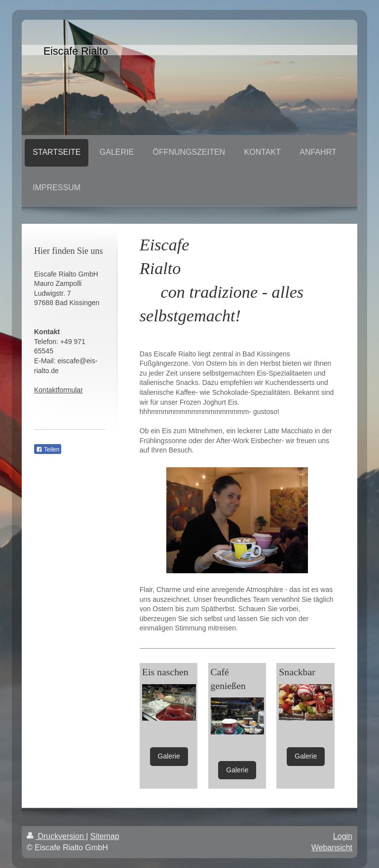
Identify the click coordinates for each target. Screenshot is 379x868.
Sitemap (105, 836)
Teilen (48, 450)
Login (343, 836)
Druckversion (56, 836)
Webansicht (332, 848)
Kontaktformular (58, 390)
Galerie (169, 756)
